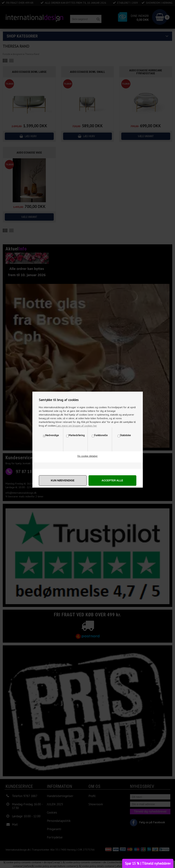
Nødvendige (52, 435)
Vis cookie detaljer (87, 456)
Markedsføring (77, 435)
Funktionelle (101, 435)
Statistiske (125, 435)
